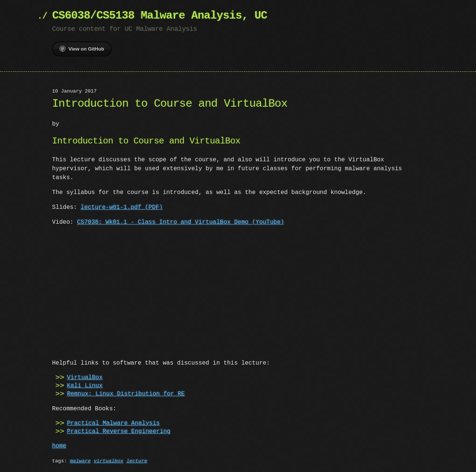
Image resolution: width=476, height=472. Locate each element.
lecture (137, 460)
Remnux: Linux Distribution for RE (126, 393)
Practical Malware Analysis (113, 423)
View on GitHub (82, 49)
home (59, 445)
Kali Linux (85, 385)
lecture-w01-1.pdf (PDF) (122, 207)
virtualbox (109, 460)
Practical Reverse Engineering (119, 431)
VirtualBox (85, 377)
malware (80, 460)
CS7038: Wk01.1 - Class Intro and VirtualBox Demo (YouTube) (181, 222)
